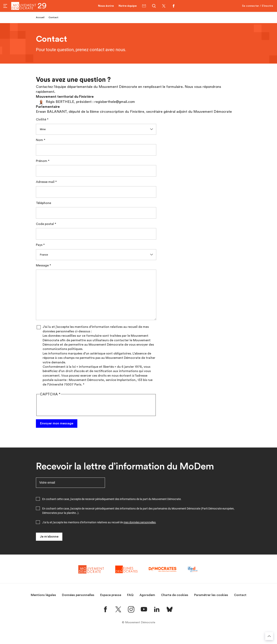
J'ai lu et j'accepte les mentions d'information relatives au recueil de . (99, 532)
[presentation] (69, 415)
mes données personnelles (140, 532)
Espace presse (111, 605)
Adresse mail (45, 182)
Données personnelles (78, 605)
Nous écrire (106, 6)
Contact (240, 605)
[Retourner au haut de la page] (269, 636)
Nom (39, 140)
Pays (39, 245)
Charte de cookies (175, 605)
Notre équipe (128, 6)
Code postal (45, 224)
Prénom (42, 161)
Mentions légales (43, 605)
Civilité (41, 119)
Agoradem (147, 605)
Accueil (40, 17)
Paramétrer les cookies (211, 605)
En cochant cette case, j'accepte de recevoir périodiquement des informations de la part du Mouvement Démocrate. (112, 509)
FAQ (130, 605)
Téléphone (44, 203)
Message (42, 265)
